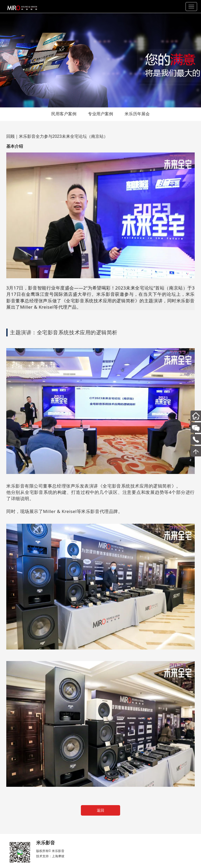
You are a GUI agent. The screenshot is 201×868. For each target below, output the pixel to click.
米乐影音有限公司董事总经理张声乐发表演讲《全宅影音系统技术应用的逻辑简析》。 (94, 486)
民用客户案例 (64, 114)
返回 (100, 810)
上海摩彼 (58, 856)
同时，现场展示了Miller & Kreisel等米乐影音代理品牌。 (64, 511)
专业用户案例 (100, 114)
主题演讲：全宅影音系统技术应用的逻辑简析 (64, 332)
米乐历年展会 (137, 114)
